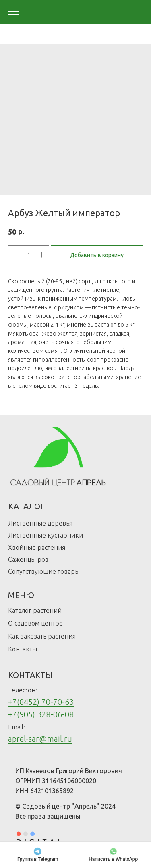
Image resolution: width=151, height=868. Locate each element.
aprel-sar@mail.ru (40, 739)
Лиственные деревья (40, 523)
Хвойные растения (37, 547)
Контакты (23, 649)
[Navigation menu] (14, 12)
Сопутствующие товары (44, 571)
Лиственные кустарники (46, 535)
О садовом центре (35, 623)
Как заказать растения (42, 636)
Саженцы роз (28, 559)
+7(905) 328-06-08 (41, 714)
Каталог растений (35, 610)
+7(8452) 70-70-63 (41, 702)
